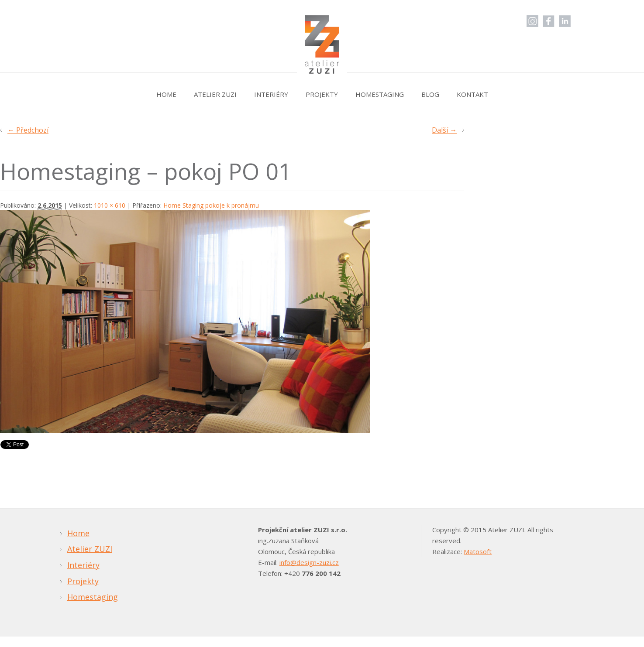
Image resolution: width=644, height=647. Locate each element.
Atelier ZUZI (215, 94)
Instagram (532, 21)
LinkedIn (565, 21)
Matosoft (478, 551)
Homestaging (380, 94)
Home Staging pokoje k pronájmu (211, 205)
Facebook (549, 21)
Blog (430, 94)
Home (166, 94)
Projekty (322, 94)
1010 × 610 (110, 205)
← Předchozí (28, 130)
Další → (444, 130)
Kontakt (472, 94)
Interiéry (271, 94)
